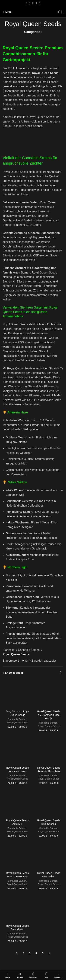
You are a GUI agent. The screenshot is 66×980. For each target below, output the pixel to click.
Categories (32, 32)
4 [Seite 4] (36, 953)
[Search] (63, 12)
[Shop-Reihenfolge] (61, 673)
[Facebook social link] (26, 3)
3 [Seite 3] (30, 953)
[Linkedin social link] (36, 3)
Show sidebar (14, 673)
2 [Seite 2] (23, 953)
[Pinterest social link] (33, 3)
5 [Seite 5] (43, 953)
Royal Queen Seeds (17, 723)
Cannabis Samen (29, 650)
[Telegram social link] (40, 3)
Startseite (9, 650)
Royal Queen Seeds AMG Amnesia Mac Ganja (49, 715)
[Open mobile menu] (7, 12)
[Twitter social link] (30, 3)
